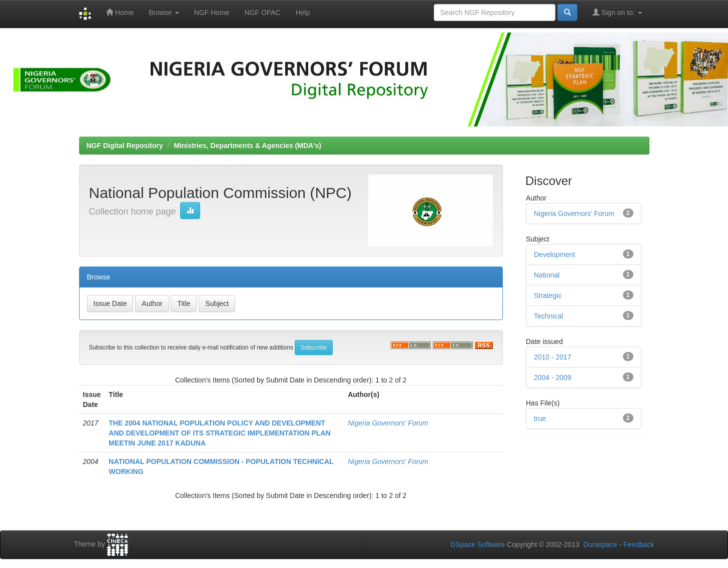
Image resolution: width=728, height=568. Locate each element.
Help (303, 12)
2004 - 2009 (553, 377)
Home (120, 12)
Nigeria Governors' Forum (388, 423)
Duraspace (600, 544)
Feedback (639, 544)
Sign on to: (617, 12)
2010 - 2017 (553, 357)
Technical (548, 316)
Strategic (548, 295)
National (547, 275)
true (540, 418)
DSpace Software (478, 544)
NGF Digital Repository (125, 145)
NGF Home (212, 12)
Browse (164, 12)
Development (555, 254)
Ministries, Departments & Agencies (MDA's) (247, 145)
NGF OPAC (263, 12)
